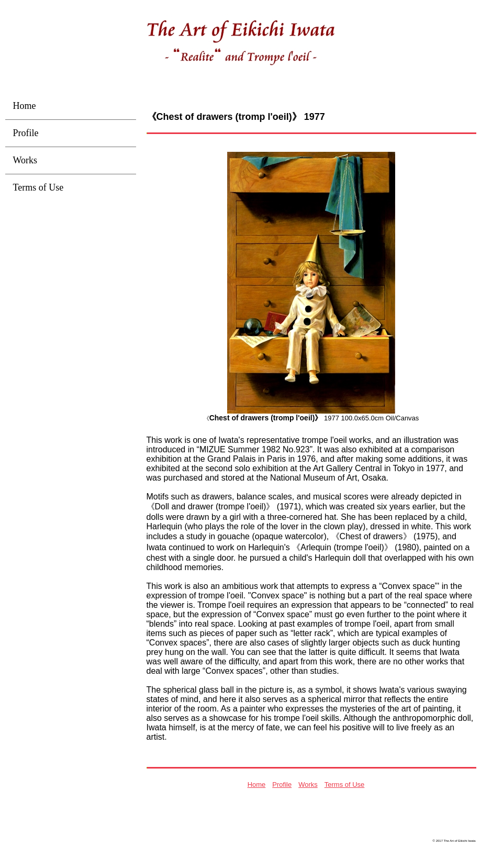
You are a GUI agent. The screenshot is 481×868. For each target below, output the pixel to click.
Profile (282, 784)
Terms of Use (345, 784)
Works (308, 784)
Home (257, 784)
